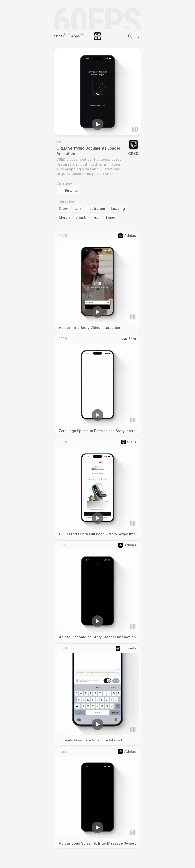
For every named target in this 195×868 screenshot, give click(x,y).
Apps (76, 36)
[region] (97, 92)
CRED (133, 154)
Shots (59, 36)
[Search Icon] (130, 36)
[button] (97, 124)
